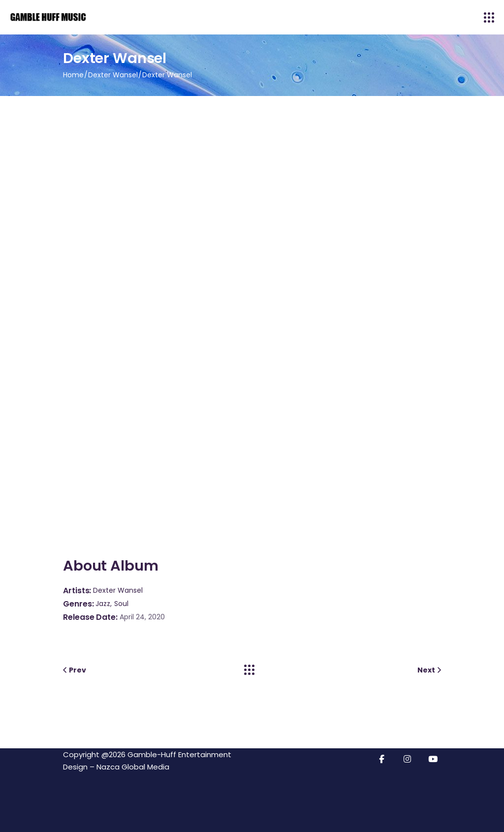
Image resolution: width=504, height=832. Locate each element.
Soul (121, 604)
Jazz (103, 604)
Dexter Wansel (118, 590)
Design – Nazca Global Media (116, 767)
